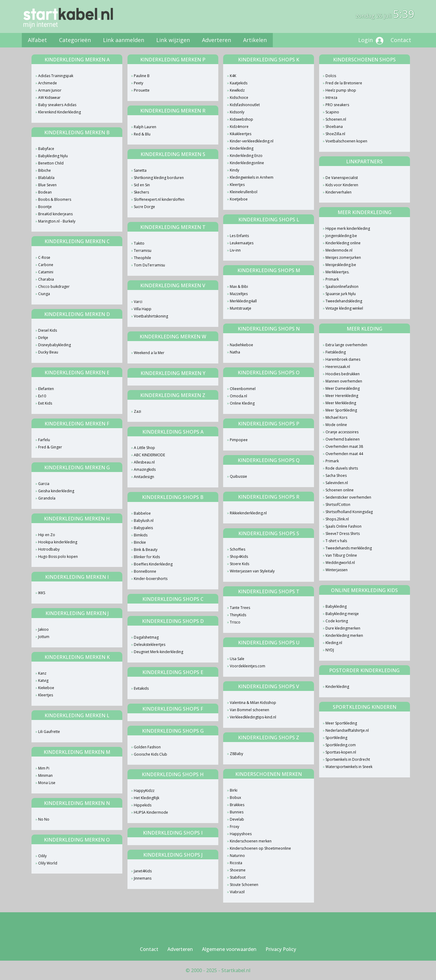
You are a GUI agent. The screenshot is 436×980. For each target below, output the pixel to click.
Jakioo (43, 629)
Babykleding (336, 606)
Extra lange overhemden (346, 345)
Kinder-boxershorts (151, 579)
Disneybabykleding (54, 345)
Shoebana (334, 127)
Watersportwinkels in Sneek (349, 767)
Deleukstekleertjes (150, 645)
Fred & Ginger (50, 447)
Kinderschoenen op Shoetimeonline (260, 848)
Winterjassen (337, 570)
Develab (237, 819)
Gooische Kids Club (150, 754)
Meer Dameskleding (343, 388)
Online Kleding (242, 403)
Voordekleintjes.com (248, 666)
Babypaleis (143, 528)
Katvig (43, 680)
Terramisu (143, 251)
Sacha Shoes (336, 475)
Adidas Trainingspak (56, 76)
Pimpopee (239, 440)
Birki (234, 790)
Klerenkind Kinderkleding (59, 112)
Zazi (137, 411)
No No (44, 819)
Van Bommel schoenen (249, 710)
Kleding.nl (334, 643)
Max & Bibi (239, 287)
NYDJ (330, 650)
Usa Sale (237, 659)
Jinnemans (143, 878)
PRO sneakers (337, 105)
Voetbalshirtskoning (151, 316)
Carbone (46, 265)
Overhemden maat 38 (344, 446)
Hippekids (143, 805)
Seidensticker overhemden (348, 497)
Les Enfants (239, 236)
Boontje (45, 207)
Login (371, 40)
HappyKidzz (144, 791)
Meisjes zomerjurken (343, 257)
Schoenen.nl (336, 119)
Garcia (44, 484)
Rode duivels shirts (342, 468)
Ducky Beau (48, 352)
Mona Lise (47, 783)
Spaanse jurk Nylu (341, 294)
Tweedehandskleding (344, 301)
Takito (139, 243)
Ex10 (42, 396)
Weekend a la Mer (149, 353)
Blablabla (46, 178)
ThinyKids (238, 615)
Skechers (141, 192)
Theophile (142, 258)
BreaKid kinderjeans (55, 214)
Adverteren (216, 40)
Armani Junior (50, 90)
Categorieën (75, 40)
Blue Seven (47, 185)
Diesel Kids (48, 330)
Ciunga (44, 294)
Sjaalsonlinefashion (342, 287)
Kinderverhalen (339, 192)
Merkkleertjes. (337, 272)
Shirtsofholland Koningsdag (349, 512)
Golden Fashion (147, 747)
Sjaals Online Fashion (344, 526)
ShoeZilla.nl (335, 134)
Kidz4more (239, 127)
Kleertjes (46, 695)
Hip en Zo (47, 535)
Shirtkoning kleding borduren (159, 178)
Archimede (48, 83)
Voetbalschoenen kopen (346, 141)
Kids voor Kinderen (342, 185)
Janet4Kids (143, 871)
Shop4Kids (239, 557)
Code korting (337, 621)
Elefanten (46, 389)
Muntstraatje (241, 308)
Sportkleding (336, 738)
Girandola (47, 498)
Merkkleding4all (243, 301)
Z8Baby (236, 754)
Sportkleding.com (341, 745)
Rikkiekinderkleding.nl (248, 513)
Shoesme (238, 870)
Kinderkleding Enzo (246, 156)
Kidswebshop (241, 119)
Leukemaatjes (242, 243)
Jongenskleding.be (341, 236)
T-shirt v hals (336, 541)
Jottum (44, 637)
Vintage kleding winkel (344, 308)
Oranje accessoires (342, 432)
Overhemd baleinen (343, 439)
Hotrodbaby (49, 549)
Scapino (332, 112)
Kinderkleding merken (344, 635)
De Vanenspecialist (342, 178)
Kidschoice (239, 98)
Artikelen (255, 40)
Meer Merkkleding (341, 403)
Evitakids (141, 688)
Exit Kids (45, 403)
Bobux (235, 798)
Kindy (235, 170)
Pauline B (142, 76)
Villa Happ (143, 309)
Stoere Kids (239, 564)
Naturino (237, 856)
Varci (138, 302)
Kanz (42, 673)
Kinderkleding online (343, 243)
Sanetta (140, 170)
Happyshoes (241, 834)
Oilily (42, 856)
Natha (235, 352)
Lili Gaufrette (49, 732)
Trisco (235, 622)
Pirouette (142, 90)
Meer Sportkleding (341, 410)
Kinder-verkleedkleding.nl (252, 141)
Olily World (48, 863)
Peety (139, 83)
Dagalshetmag (146, 637)
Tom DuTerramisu (149, 265)
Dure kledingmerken (343, 628)
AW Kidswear (49, 98)
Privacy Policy (281, 949)
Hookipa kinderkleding (58, 542)
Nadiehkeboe (241, 345)
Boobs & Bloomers (55, 199)
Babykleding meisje (342, 614)
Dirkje (43, 338)
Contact (401, 40)
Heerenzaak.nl (338, 367)
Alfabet (37, 40)
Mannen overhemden (344, 381)
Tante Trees (240, 608)
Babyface (46, 149)
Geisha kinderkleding (56, 491)
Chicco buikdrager (54, 287)
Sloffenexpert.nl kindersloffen (159, 199)
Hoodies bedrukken (343, 374)
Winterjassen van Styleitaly (252, 571)
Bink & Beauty (146, 550)
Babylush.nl (144, 521)
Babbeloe (142, 513)
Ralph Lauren (145, 127)
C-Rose (44, 257)
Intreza (331, 98)
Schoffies (238, 549)
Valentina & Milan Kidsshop (253, 703)
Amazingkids (145, 469)
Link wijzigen (173, 40)
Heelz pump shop (341, 90)
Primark (332, 279)
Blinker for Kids (147, 557)
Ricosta (236, 863)
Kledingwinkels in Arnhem (252, 177)
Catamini (46, 272)
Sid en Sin (142, 185)
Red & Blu (142, 134)
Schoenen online (340, 490)
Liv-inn (235, 250)
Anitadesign (144, 477)
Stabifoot (238, 877)
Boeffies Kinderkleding (153, 564)
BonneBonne (145, 571)
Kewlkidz (237, 90)
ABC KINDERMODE (149, 455)
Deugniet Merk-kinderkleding (159, 652)
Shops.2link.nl (337, 519)
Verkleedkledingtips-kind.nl (253, 717)
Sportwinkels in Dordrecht (348, 759)
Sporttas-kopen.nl (341, 752)
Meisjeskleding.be (341, 265)
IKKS (42, 593)
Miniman (45, 775)
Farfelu (44, 440)
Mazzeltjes (239, 294)
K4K (233, 76)
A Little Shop (144, 448)
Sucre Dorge (144, 207)
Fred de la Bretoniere (344, 83)
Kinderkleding (242, 148)
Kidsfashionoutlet (245, 105)
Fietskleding (336, 352)
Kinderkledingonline (247, 163)
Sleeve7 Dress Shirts (343, 534)
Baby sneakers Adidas (57, 105)
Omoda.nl (238, 396)
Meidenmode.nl (339, 250)
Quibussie (238, 476)
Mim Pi (44, 768)
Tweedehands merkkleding (349, 548)
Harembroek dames (343, 359)
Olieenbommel (243, 389)
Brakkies (237, 805)
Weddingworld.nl (340, 563)
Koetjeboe (239, 199)
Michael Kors (336, 417)
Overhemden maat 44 (344, 454)
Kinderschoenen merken (251, 841)
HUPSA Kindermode (151, 812)
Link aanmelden (124, 40)
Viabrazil (237, 892)
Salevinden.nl (337, 483)
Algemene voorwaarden (229, 949)
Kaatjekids (239, 83)
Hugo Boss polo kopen (58, 557)
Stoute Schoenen (244, 885)
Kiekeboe (46, 688)
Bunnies (237, 812)
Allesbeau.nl (144, 462)
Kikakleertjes (241, 134)
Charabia (46, 279)
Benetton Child (51, 163)
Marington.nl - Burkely (57, 221)
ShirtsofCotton (338, 505)
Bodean (45, 192)
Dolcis (331, 76)
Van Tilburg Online (341, 555)
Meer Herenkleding (342, 396)
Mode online (336, 425)
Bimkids (141, 535)
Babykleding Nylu (53, 156)
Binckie (140, 542)
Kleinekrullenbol (244, 192)
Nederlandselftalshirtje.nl (347, 730)
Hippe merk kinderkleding (348, 228)
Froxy (235, 827)
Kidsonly (237, 112)
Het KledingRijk (147, 798)
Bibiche (45, 170)
